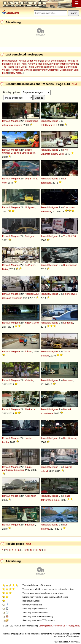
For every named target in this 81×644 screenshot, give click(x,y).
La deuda (68, 323)
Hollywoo (30, 207)
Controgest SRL (46, 626)
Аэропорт (30, 496)
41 (36, 550)
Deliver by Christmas (47, 70)
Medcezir (68, 380)
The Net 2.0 (70, 236)
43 (45, 550)
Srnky (46, 64)
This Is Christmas (37, 67)
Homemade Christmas (23, 70)
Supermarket (70, 265)
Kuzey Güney (32, 323)
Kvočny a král (35, 64)
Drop (23, 67)
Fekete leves (70, 294)
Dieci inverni (70, 438)
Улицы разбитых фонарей (17, 468)
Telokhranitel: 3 (49, 125)
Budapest (30, 525)
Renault (6, 121)
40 (31, 550)
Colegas (29, 236)
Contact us (60, 626)
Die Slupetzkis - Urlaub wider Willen (21, 61)
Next (74, 84)
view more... (17, 73)
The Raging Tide (11, 67)
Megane (15, 179)
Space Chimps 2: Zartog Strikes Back (19, 151)
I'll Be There (20, 64)
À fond (28, 351)
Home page (13, 12)
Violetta (29, 380)
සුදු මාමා (46, 61)
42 (40, 550)
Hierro (50, 67)
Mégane (15, 121)
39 (26, 550)
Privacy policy (74, 626)
